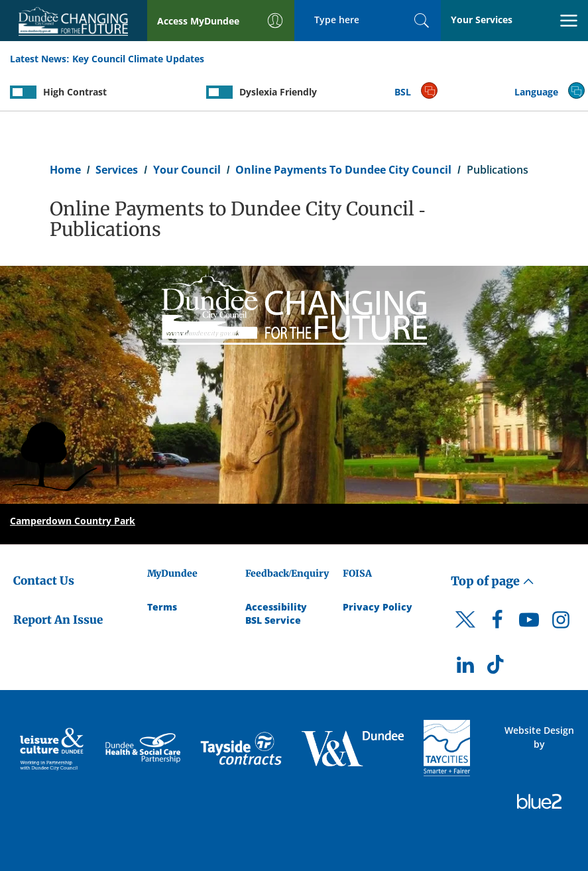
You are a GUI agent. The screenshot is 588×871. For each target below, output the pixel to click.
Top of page (493, 581)
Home (65, 170)
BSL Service (273, 620)
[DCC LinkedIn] (465, 668)
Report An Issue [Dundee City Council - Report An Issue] (58, 620)
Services (117, 170)
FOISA (357, 573)
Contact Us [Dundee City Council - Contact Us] (44, 581)
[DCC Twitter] (465, 631)
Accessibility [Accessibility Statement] (276, 607)
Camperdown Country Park (73, 521)
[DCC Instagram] (561, 623)
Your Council (187, 170)
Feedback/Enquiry (287, 573)
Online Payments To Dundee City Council (343, 170)
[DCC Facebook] (497, 623)
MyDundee (172, 573)
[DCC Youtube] (529, 623)
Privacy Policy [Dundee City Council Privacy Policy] (378, 607)
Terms (162, 607)
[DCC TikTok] (497, 668)
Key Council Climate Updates (138, 59)
